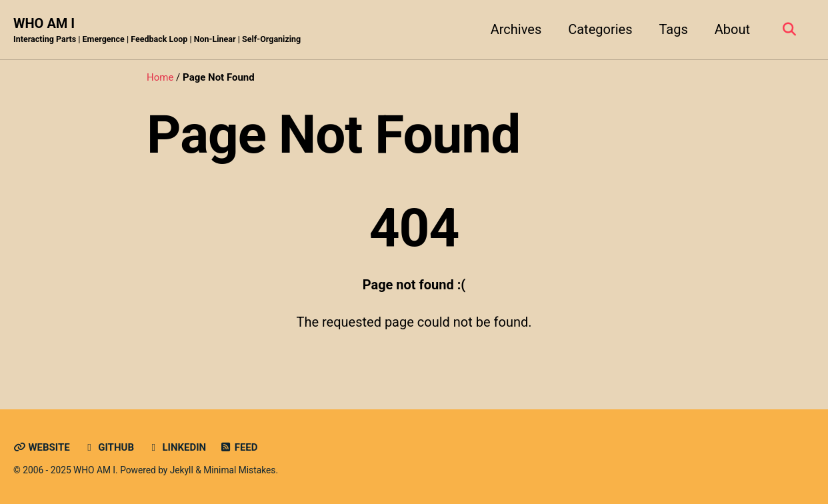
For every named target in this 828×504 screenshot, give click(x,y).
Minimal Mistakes (239, 470)
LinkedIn (177, 447)
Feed (238, 447)
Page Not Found (333, 135)
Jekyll (182, 470)
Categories (600, 29)
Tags (673, 29)
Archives (516, 29)
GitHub (109, 447)
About (732, 29)
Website (42, 447)
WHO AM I (157, 31)
